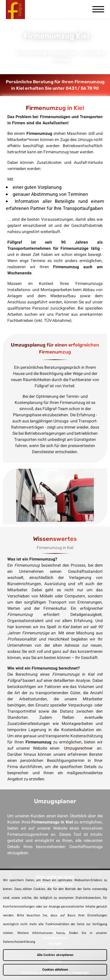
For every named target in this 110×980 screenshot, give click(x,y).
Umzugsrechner (78, 748)
